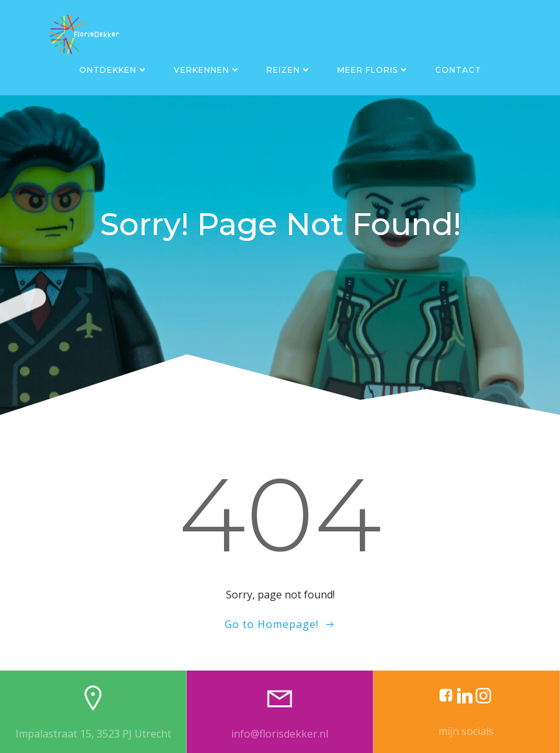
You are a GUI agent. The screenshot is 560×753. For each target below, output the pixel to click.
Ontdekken (114, 70)
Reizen (289, 70)
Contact (458, 70)
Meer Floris (373, 70)
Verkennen (207, 70)
